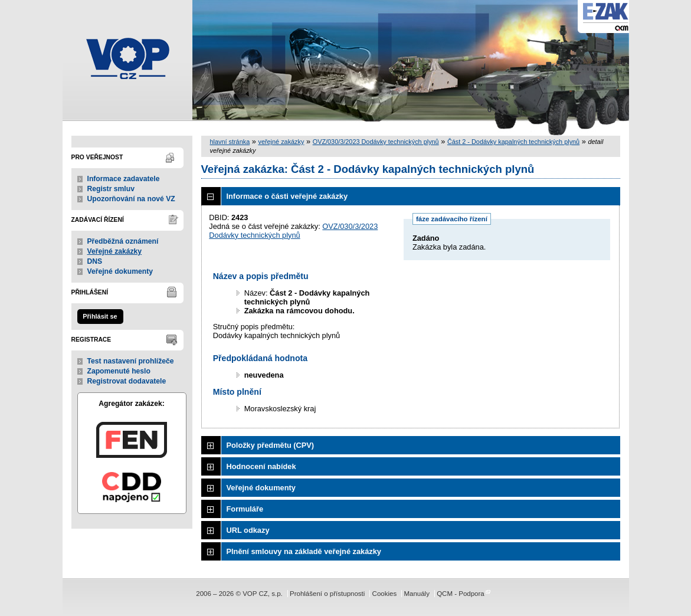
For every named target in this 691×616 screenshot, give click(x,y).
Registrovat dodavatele (127, 381)
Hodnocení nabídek (261, 466)
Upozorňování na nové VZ (131, 199)
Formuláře (245, 509)
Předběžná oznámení (123, 241)
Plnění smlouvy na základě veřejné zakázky (304, 551)
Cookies (385, 594)
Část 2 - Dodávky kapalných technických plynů (513, 142)
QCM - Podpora (461, 594)
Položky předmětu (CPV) (271, 445)
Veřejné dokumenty (120, 271)
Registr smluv (111, 189)
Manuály (417, 594)
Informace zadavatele (124, 179)
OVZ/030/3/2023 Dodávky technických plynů (376, 142)
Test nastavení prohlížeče (131, 361)
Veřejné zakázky (115, 251)
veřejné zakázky (281, 142)
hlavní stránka (230, 142)
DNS (95, 261)
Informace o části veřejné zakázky (287, 196)
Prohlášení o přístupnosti (327, 594)
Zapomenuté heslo (119, 371)
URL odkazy (248, 530)
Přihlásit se (100, 316)
